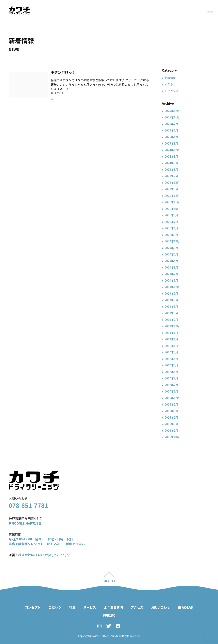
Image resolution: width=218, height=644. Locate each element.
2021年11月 (172, 202)
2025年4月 (171, 137)
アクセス (137, 607)
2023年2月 (171, 176)
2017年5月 (171, 365)
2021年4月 (171, 228)
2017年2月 (171, 385)
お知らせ (170, 84)
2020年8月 (171, 248)
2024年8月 (171, 156)
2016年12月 (172, 398)
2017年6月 (171, 359)
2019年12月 (172, 287)
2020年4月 (171, 261)
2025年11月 (172, 117)
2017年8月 (171, 352)
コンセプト (33, 607)
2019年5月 (171, 306)
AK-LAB (185, 607)
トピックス (172, 91)
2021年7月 (171, 222)
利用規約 (109, 615)
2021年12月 (172, 196)
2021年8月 (171, 215)
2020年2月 (171, 274)
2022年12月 (172, 183)
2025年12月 (172, 111)
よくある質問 (113, 607)
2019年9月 (171, 293)
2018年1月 (171, 339)
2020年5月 (171, 254)
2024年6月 (171, 163)
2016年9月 (171, 404)
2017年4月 (171, 372)
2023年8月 (171, 169)
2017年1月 (171, 391)
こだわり (55, 607)
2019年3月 (171, 313)
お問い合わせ (161, 607)
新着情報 (170, 78)
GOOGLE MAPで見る (25, 523)
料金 (72, 607)
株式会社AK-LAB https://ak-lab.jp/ (44, 555)
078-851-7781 (28, 505)
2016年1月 (171, 430)
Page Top (109, 581)
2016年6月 (171, 417)
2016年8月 (171, 411)
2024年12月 (172, 150)
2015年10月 (172, 437)
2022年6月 (171, 189)
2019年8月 (171, 300)
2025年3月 (171, 143)
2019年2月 (171, 320)
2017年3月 (171, 378)
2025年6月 (171, 130)
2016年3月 (171, 424)
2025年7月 (171, 124)
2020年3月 (171, 267)
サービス (90, 607)
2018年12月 (172, 326)
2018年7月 (171, 333)
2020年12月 (172, 241)
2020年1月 (171, 280)
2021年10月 (172, 209)
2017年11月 (172, 346)
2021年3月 (171, 235)
